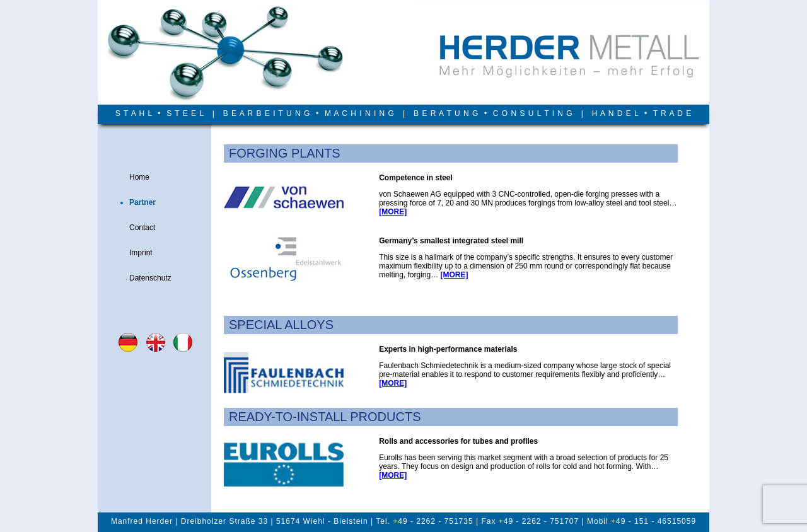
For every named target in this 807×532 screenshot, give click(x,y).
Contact (142, 228)
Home (139, 177)
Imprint (141, 253)
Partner (142, 202)
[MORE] (393, 212)
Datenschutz (150, 278)
